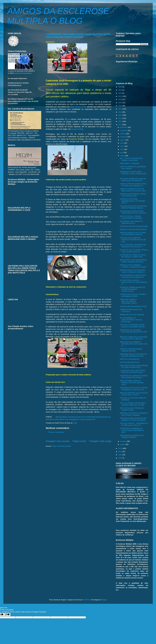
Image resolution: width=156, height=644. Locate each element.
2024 (120, 87)
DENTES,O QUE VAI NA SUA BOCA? (134, 229)
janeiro (123, 444)
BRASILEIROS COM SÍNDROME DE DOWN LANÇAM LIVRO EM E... (133, 261)
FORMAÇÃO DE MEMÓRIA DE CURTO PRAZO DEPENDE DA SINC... (132, 430)
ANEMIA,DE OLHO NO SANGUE (132, 315)
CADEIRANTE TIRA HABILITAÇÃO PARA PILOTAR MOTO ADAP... (133, 372)
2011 (120, 448)
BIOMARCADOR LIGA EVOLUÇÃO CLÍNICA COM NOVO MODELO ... (133, 271)
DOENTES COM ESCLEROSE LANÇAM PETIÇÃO (131, 350)
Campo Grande (77, 129)
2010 (120, 452)
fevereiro (124, 441)
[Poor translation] (7, 615)
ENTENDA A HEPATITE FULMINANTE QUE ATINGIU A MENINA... (134, 414)
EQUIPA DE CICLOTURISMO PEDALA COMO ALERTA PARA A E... (134, 251)
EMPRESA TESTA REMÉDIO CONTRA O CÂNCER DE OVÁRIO (133, 266)
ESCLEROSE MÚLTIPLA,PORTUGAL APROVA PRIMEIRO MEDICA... (134, 207)
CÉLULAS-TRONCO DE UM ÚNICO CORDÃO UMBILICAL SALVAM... (133, 404)
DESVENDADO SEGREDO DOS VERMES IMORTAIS (132, 436)
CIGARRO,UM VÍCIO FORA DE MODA (134, 226)
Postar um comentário (56, 432)
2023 (120, 90)
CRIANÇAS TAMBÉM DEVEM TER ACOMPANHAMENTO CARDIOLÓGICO (133, 289)
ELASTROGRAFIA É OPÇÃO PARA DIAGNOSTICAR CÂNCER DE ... (133, 276)
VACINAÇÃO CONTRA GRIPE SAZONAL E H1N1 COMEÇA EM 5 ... (133, 174)
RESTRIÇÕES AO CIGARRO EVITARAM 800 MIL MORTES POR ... (133, 332)
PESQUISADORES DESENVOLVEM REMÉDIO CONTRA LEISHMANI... (133, 419)
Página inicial (79, 441)
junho (122, 146)
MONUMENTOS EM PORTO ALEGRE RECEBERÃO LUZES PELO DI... (134, 389)
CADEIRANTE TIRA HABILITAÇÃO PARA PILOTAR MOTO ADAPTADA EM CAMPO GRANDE (78, 36)
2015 (120, 115)
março (123, 156)
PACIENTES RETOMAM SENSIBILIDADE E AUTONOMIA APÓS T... (132, 201)
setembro (124, 137)
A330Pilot (86, 600)
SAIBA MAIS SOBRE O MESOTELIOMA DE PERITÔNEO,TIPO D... (129, 301)
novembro (124, 130)
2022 (120, 93)
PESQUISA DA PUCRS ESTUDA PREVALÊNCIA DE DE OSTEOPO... (134, 212)
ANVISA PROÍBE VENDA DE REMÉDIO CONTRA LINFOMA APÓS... (132, 383)
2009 (120, 455)
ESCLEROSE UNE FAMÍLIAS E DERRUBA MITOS (131, 222)
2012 (120, 125)
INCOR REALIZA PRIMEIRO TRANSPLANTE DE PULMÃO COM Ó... (134, 344)
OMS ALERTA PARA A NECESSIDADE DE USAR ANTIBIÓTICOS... (134, 366)
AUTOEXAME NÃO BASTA (130, 362)
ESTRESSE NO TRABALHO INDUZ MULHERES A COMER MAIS (133, 256)
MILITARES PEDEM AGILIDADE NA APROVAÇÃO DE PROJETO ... (133, 180)
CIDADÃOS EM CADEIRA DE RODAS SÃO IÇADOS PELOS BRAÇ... (134, 377)
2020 (120, 99)
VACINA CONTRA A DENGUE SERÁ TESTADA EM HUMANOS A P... (133, 185)
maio (122, 149)
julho (122, 143)
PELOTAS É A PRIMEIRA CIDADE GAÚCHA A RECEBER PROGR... (133, 326)
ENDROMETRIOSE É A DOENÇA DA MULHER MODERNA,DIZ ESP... (133, 355)
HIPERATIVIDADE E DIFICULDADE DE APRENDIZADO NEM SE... (133, 234)
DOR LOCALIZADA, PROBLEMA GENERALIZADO (132, 409)
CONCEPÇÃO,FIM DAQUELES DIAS (133, 306)
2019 (120, 103)
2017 (120, 109)
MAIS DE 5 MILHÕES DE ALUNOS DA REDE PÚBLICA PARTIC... (134, 394)
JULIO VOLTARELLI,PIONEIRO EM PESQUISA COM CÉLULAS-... (133, 246)
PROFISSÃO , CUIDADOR (130, 163)
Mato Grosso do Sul (78, 107)
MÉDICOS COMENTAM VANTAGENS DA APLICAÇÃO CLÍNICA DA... (134, 338)
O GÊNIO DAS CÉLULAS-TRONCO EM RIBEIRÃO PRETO (133, 295)
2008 (120, 458)
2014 (120, 118)
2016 (120, 112)
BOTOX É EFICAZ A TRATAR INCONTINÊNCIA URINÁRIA (131, 217)
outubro (123, 134)
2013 (120, 121)
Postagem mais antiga (100, 441)
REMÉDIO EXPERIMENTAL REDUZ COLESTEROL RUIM (133, 195)
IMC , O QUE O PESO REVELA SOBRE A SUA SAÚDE (131, 159)
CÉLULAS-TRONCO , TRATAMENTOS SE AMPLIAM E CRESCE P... (134, 424)
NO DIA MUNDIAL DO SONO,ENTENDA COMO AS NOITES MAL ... (131, 320)
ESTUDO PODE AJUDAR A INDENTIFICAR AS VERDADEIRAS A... (134, 282)
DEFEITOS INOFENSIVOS (130, 359)
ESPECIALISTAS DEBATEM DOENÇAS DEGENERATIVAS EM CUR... (133, 240)
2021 (120, 96)
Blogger (104, 600)
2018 (120, 106)
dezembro (124, 127)
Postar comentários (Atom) (61, 446)
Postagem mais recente (58, 441)
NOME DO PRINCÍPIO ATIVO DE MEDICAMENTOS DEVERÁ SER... (133, 190)
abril (122, 152)
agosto (123, 140)
